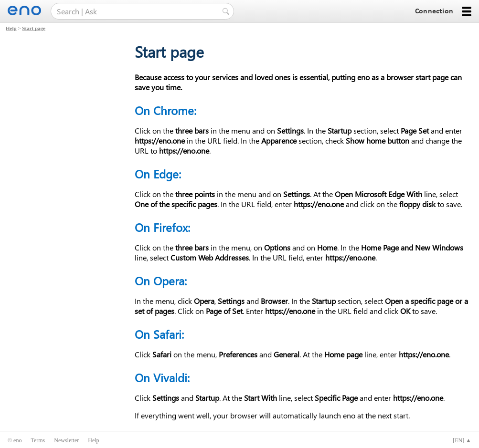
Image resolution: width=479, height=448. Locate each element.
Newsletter (66, 440)
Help (11, 28)
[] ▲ (462, 440)
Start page (34, 28)
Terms (38, 440)
